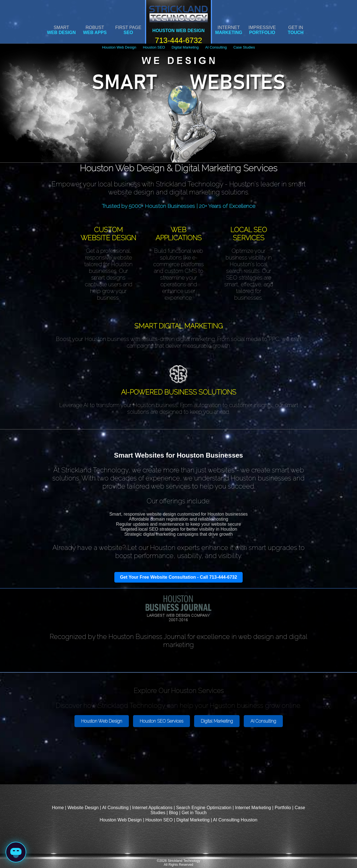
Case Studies (244, 47)
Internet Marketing (253, 808)
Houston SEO (154, 47)
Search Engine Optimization (204, 808)
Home (58, 808)
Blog (173, 813)
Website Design (83, 808)
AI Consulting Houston (235, 820)
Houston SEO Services (161, 721)
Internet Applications (152, 808)
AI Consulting (216, 47)
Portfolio (283, 808)
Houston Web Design (119, 47)
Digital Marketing (185, 47)
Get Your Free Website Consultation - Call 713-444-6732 (178, 577)
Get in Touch (194, 813)
